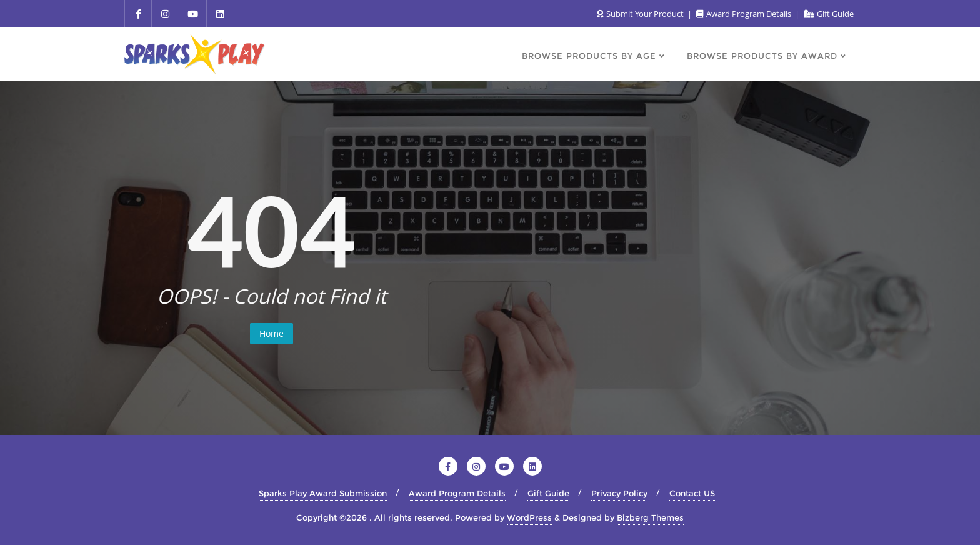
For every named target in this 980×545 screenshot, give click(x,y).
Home (272, 333)
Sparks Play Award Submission (323, 493)
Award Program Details (745, 14)
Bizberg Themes (650, 517)
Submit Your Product (641, 14)
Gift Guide (829, 14)
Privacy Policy (619, 493)
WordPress (529, 517)
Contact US (692, 493)
